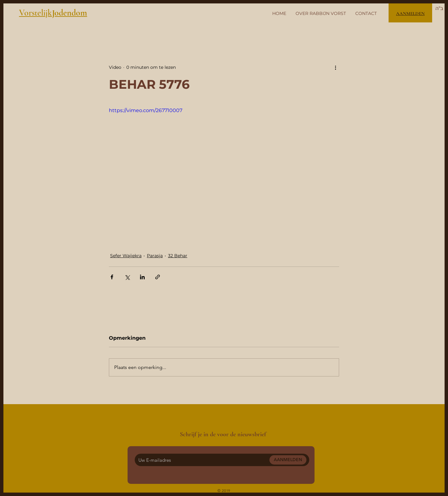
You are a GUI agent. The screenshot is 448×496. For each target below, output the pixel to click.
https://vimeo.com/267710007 (146, 110)
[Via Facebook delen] (112, 277)
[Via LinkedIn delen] (142, 277)
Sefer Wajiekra (126, 256)
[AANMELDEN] (288, 460)
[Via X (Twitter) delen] (127, 277)
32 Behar (178, 256)
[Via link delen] (158, 277)
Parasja (155, 256)
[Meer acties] (335, 67)
